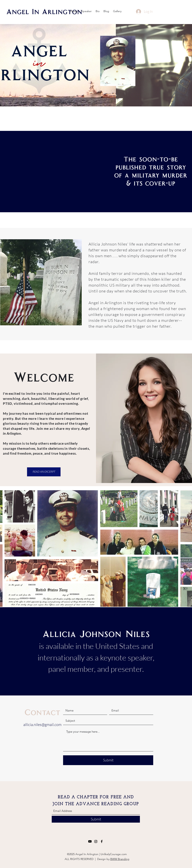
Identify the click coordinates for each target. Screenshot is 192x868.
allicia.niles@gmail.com (42, 725)
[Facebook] (102, 841)
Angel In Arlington (44, 11)
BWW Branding (120, 859)
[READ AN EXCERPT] (44, 472)
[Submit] (108, 760)
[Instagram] (96, 841)
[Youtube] (90, 841)
